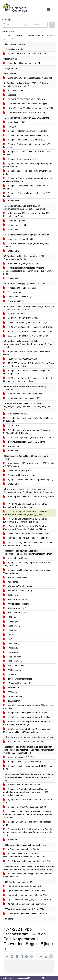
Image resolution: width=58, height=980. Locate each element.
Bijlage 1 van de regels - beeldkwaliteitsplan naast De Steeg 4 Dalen (28, 372)
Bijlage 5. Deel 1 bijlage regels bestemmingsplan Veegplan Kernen (27, 564)
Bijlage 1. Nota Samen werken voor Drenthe (25, 131)
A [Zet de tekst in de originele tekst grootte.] (4, 39)
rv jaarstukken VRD (14, 91)
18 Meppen (10, 652)
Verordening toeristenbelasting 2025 (22, 398)
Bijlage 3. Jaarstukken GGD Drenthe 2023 (24, 140)
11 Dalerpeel (11, 622)
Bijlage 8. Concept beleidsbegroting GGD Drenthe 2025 (28, 172)
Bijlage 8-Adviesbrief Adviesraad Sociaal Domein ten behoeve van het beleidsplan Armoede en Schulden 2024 (28, 832)
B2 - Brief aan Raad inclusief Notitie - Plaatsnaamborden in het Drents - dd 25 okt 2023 (25, 855)
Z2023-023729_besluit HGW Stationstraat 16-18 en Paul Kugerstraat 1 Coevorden (28, 544)
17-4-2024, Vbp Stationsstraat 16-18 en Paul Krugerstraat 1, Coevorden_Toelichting (25, 520)
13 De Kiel (10, 630)
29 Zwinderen (12, 701)
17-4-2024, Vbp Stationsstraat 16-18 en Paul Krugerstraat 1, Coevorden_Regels (25, 505)
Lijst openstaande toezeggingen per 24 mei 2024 (27, 900)
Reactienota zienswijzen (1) (18, 297)
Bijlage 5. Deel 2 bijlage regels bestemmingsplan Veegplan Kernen (27, 572)
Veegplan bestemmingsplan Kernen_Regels (25, 713)
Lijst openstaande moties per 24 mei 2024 (24, 891)
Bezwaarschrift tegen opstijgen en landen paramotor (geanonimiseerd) (29, 875)
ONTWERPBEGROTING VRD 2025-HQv (24, 99)
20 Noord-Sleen (13, 661)
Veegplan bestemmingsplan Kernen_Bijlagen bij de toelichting (28, 707)
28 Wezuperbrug (13, 696)
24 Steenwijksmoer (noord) (18, 679)
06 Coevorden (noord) (15, 599)
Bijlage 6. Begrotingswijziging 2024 (21, 159)
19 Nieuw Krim (12, 657)
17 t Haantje (11, 648)
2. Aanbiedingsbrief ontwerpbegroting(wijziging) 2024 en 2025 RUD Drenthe (27, 432)
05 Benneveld (12, 595)
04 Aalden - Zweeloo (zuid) (18, 591)
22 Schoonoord (12, 670)
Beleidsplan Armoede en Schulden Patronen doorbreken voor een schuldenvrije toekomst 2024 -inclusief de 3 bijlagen (26, 792)
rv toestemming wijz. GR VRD (19, 239)
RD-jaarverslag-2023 (15, 225)
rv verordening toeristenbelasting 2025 (23, 394)
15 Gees (9, 639)
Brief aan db (11, 451)
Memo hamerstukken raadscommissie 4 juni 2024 (28, 78)
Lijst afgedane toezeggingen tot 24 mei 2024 (25, 895)
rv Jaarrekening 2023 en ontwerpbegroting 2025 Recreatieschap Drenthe (27, 215)
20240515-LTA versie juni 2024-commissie (25, 904)
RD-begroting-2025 (14, 221)
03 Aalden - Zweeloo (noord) (18, 586)
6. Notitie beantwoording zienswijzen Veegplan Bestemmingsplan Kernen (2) (26, 723)
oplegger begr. (12, 446)
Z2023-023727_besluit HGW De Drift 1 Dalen (26, 336)
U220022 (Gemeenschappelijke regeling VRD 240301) (26, 245)
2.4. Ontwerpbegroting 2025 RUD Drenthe (24, 442)
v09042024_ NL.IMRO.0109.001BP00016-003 (26, 538)
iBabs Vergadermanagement (17, 978)
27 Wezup (10, 692)
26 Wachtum (11, 688)
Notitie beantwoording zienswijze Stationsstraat (27, 534)
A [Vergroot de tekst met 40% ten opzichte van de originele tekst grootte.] (13, 40)
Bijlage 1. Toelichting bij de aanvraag (22, 762)
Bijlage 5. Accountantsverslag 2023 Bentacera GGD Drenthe (29, 153)
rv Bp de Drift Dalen (14, 314)
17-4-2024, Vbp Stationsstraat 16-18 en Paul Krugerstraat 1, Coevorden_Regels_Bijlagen (25, 513)
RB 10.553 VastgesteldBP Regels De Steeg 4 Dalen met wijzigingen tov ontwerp (29, 365)
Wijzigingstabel (12, 292)
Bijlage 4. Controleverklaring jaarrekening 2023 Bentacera (27, 146)
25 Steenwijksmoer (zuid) (17, 683)
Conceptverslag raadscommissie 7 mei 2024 (25, 914)
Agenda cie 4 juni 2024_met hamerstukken (25, 54)
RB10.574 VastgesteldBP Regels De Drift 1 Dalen (28, 331)
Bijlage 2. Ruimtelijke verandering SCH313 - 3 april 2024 (28, 768)
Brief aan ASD (12, 840)
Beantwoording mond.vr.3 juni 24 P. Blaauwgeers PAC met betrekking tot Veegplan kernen (27, 730)
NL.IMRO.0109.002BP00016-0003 (21, 359)
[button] (52, 25)
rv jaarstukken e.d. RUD (16, 414)
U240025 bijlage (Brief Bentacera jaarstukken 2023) (29, 108)
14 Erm (9, 635)
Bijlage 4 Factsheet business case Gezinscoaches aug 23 (28, 801)
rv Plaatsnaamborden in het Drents (21, 849)
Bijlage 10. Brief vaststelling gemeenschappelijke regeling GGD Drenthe (27, 180)
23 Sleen (9, 674)
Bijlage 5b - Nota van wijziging (19, 475)
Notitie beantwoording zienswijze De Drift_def (26, 323)
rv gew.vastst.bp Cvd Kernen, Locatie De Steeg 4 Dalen (27, 353)
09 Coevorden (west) (15, 613)
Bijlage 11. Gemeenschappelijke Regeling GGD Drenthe (27, 195)
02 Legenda (11, 582)
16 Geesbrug (11, 644)
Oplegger (10, 95)
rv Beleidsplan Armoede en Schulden (22, 785)
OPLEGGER (11, 426)
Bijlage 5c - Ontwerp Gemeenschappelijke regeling (28, 480)
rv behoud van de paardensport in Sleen (23, 742)
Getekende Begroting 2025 (18, 471)
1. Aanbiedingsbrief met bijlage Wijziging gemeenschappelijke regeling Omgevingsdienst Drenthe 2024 (28, 271)
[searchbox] (25, 25)
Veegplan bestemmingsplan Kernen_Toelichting (27, 717)
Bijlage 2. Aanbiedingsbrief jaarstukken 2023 (25, 135)
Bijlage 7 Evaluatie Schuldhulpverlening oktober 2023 (27, 823)
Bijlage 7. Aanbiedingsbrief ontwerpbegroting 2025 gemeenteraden (28, 165)
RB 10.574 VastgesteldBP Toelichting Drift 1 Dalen (28, 327)
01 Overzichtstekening (15, 577)
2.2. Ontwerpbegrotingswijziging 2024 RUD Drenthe (29, 437)
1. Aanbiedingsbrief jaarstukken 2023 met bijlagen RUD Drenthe (28, 420)
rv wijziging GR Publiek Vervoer (20, 288)
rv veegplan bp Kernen (16, 558)
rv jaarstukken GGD (14, 122)
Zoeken (5, 20)
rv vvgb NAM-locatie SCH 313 (19, 757)
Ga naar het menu (1, 2)
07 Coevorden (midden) (16, 604)
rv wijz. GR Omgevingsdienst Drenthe (22, 263)
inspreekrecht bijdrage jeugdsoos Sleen (23, 63)
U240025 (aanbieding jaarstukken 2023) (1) (25, 104)
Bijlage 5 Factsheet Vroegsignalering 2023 (25, 807)
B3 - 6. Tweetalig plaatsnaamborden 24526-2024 (27, 861)
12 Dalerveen (11, 626)
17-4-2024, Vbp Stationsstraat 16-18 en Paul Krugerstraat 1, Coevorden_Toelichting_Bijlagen (25, 528)
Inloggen (39, 978)
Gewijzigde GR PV (14, 301)
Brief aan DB (11, 201)
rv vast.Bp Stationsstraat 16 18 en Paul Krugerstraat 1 (28, 498)
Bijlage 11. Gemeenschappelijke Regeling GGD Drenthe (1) (27, 187)
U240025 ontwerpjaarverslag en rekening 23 (25, 113)
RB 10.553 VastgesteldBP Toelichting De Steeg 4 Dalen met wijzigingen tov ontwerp (28, 380)
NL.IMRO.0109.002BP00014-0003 (21, 318)
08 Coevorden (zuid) (15, 608)
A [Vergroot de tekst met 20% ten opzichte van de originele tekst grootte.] (8, 39)
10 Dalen (10, 617)
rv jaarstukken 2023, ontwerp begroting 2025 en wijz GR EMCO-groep (29, 465)
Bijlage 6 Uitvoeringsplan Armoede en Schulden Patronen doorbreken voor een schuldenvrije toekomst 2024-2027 (27, 814)
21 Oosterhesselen (14, 666)
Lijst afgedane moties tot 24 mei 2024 (22, 886)
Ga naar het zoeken (0, 2)
